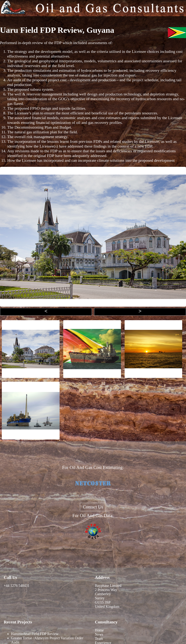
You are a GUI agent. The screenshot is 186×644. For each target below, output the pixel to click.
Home (99, 630)
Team (99, 639)
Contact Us (93, 507)
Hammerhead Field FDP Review (35, 634)
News (99, 634)
